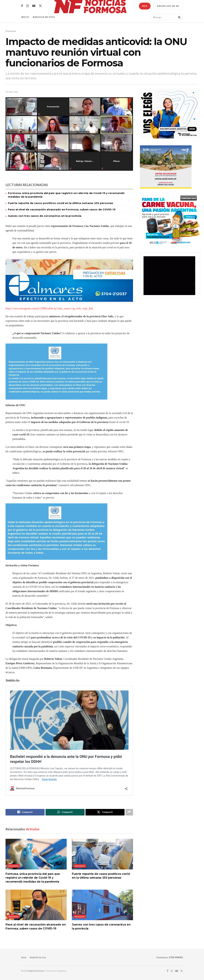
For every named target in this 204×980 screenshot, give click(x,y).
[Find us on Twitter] (40, 6)
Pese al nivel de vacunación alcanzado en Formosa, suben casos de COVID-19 (62, 209)
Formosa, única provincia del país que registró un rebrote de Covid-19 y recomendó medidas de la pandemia (33, 878)
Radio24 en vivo (38, 957)
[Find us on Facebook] (22, 6)
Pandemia (11, 31)
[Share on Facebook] (25, 812)
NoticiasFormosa (36, 971)
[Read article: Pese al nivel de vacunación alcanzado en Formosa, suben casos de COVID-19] (36, 905)
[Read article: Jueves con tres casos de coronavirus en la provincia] (102, 905)
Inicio (25, 17)
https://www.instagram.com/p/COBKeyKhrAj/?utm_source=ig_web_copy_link (49, 308)
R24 (145, 6)
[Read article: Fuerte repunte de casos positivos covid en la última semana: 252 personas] (102, 854)
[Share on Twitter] (105, 812)
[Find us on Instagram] (27, 6)
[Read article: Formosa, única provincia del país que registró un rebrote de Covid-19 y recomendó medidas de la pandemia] (36, 854)
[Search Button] (179, 17)
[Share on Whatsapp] (65, 812)
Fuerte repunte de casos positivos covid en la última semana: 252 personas (61, 203)
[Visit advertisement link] (69, 281)
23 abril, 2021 (12, 92)
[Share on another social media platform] (129, 812)
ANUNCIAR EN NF (168, 6)
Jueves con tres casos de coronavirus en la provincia (45, 216)
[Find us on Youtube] (34, 6)
